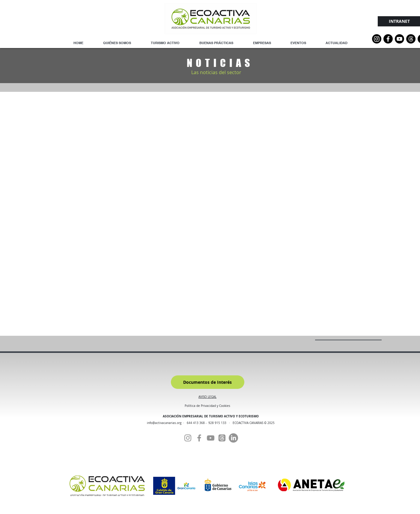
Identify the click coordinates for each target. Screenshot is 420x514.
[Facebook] (199, 438)
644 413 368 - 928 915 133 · (210, 423)
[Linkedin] (233, 438)
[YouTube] (399, 39)
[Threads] (411, 39)
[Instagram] (377, 39)
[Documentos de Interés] (208, 382)
